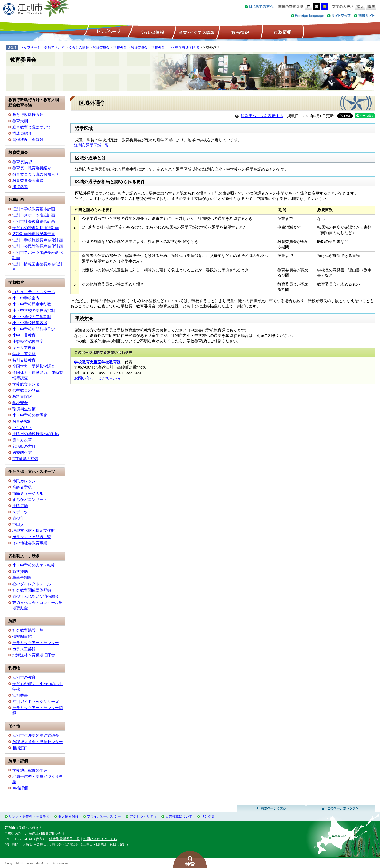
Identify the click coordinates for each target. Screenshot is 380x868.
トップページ (108, 32)
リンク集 (208, 816)
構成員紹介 (22, 133)
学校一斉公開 (24, 354)
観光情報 (240, 32)
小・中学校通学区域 (184, 47)
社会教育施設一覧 (28, 630)
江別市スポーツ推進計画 (34, 215)
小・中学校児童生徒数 (32, 304)
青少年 (18, 518)
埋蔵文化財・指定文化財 (34, 531)
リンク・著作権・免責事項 (29, 816)
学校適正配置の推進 (30, 770)
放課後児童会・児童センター (38, 742)
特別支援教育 (24, 360)
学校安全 (20, 403)
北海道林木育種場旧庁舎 (34, 655)
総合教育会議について (32, 127)
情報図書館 (22, 637)
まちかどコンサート (30, 500)
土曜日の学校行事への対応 (36, 434)
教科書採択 (22, 397)
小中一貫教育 (24, 335)
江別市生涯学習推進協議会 (36, 735)
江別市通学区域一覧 (92, 145)
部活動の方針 (24, 446)
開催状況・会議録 (28, 140)
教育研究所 (22, 421)
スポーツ (20, 512)
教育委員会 (101, 47)
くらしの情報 (152, 32)
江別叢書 (20, 695)
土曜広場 (20, 506)
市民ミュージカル (28, 493)
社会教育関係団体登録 (32, 590)
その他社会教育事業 (30, 543)
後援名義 (20, 187)
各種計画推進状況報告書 (34, 234)
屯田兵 (18, 525)
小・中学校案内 (26, 298)
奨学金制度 (22, 578)
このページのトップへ (341, 808)
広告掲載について (179, 816)
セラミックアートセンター (36, 643)
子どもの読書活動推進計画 (36, 228)
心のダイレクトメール (32, 584)
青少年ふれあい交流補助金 (36, 596)
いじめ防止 (22, 428)
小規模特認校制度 (28, 342)
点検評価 (20, 788)
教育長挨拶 (22, 162)
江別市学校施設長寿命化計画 (38, 240)
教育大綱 (20, 121)
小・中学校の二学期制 (32, 317)
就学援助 (20, 572)
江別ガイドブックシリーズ (36, 702)
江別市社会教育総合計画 (34, 221)
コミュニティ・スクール (34, 292)
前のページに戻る (271, 808)
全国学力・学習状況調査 (34, 366)
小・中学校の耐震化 (30, 415)
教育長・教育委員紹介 (32, 168)
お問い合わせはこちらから (97, 378)
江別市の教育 (24, 677)
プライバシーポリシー (104, 816)
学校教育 (120, 47)
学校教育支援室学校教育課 (97, 362)
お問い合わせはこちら (100, 839)
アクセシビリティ (143, 816)
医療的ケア (22, 452)
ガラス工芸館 (24, 649)
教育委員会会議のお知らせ (36, 174)
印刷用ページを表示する (262, 116)
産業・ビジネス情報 (196, 32)
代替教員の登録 (26, 390)
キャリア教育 (24, 348)
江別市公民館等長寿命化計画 (38, 246)
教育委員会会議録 (28, 180)
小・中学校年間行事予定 (34, 329)
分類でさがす (55, 47)
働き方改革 (22, 440)
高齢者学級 (22, 487)
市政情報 (282, 32)
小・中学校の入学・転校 (34, 565)
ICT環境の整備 (25, 459)
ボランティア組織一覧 (32, 537)
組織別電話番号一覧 (64, 839)
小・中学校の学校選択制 (34, 310)
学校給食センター (28, 384)
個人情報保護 (68, 816)
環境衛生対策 (24, 409)
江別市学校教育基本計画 (34, 209)
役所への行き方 (30, 828)
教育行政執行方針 (28, 115)
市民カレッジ (24, 481)
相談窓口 (20, 748)
